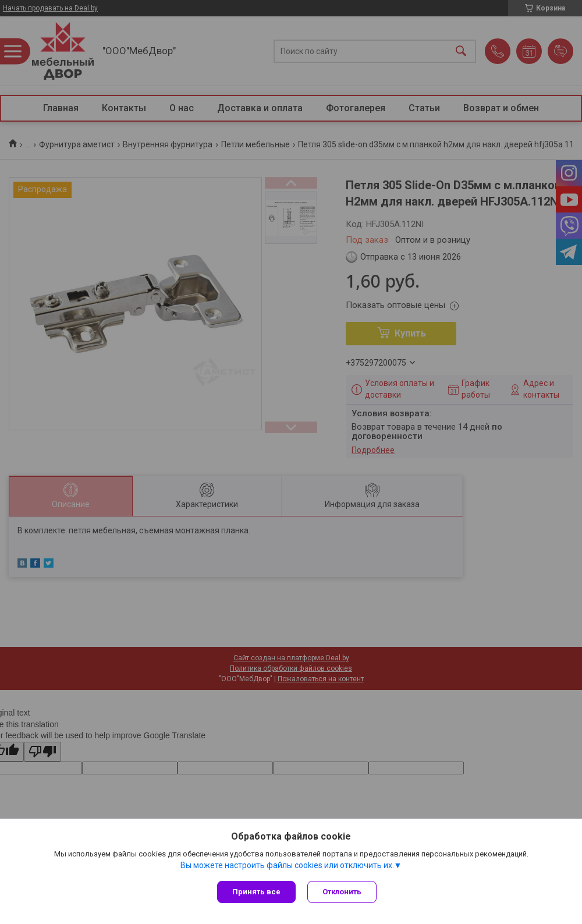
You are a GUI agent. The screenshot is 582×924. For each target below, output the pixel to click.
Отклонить (342, 892)
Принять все (256, 892)
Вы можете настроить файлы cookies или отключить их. (287, 865)
